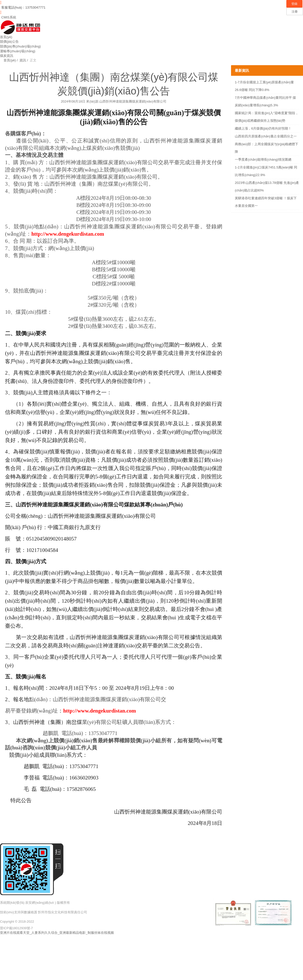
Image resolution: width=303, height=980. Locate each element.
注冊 (295, 12)
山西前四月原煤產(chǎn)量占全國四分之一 (266, 136)
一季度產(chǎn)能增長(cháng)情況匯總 (263, 160)
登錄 (294, 4)
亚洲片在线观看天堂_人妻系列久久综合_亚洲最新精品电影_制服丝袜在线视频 (57, 933)
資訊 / (23, 60)
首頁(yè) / (9, 60)
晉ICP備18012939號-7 (16, 928)
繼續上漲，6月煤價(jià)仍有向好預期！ (263, 128)
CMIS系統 (9, 17)
